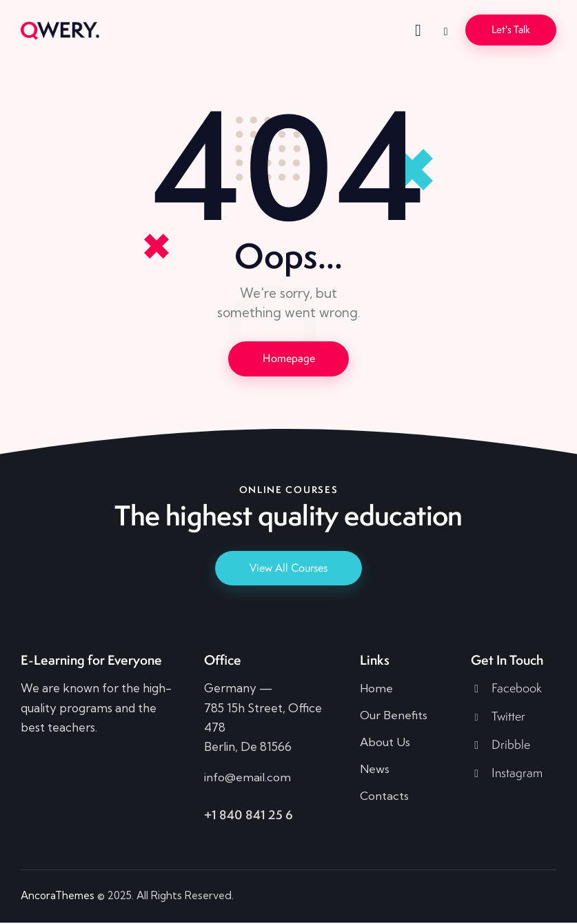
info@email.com (247, 778)
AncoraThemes (58, 896)
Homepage (289, 358)
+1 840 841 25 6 (249, 815)
